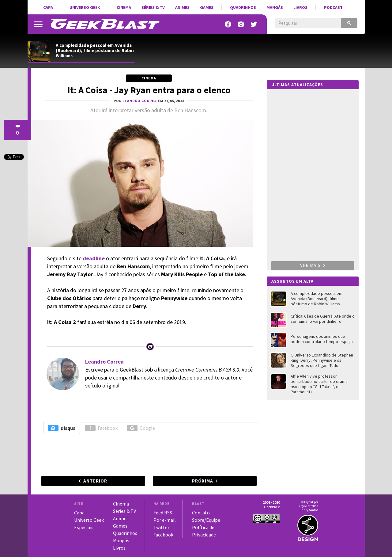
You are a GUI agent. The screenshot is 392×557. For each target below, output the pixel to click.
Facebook (101, 428)
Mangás (275, 7)
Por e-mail (165, 520)
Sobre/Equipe (206, 520)
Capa (48, 7)
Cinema (124, 7)
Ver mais (313, 265)
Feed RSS (163, 513)
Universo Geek (85, 7)
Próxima (203, 481)
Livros (300, 7)
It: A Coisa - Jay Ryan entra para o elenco (149, 90)
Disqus (62, 428)
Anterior (95, 481)
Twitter (161, 527)
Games (207, 7)
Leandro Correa (104, 362)
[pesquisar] (304, 23)
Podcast (333, 7)
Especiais (84, 527)
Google (141, 428)
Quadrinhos (243, 7)
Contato (201, 513)
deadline (94, 258)
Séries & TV (153, 7)
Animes (182, 7)
